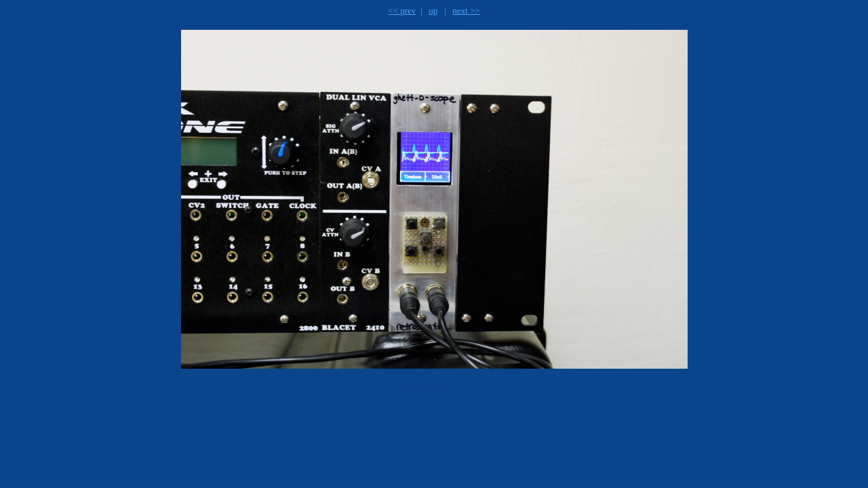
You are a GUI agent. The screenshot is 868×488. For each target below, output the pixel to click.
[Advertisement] (353, 438)
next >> (466, 11)
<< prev (402, 11)
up (433, 11)
